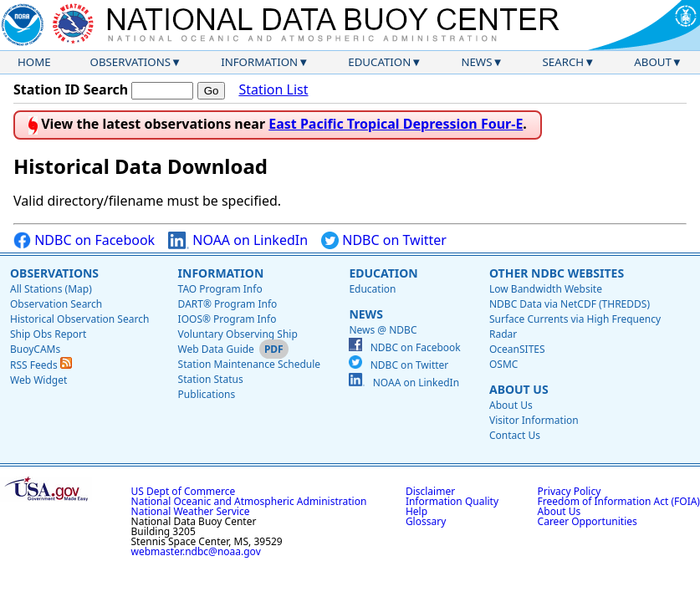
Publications (207, 394)
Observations (130, 62)
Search (564, 62)
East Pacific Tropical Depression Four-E (396, 124)
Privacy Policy (570, 491)
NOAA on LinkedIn (238, 240)
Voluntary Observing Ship (238, 334)
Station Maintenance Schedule (250, 364)
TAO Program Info (220, 289)
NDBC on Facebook (84, 240)
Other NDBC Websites (557, 273)
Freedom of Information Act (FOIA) (619, 501)
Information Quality (452, 501)
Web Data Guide (216, 349)
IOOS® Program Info (227, 319)
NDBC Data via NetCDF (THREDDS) (570, 304)
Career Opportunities (588, 521)
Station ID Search (71, 89)
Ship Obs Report (48, 334)
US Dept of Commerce (184, 491)
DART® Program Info (228, 304)
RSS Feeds (41, 365)
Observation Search (56, 304)
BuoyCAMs (35, 349)
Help (416, 511)
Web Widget (38, 380)
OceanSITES (517, 349)
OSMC (503, 364)
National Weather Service (191, 511)
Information (259, 62)
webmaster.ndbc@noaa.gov (196, 551)
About (653, 62)
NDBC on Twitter (384, 240)
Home (34, 62)
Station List (273, 90)
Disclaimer (430, 491)
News (476, 62)
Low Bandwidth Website (546, 289)
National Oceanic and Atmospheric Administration (249, 501)
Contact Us (515, 435)
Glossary (426, 521)
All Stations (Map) (51, 289)
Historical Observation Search (79, 319)
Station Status (211, 379)
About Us (519, 389)
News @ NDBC (383, 330)
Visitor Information (534, 420)
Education (379, 62)
